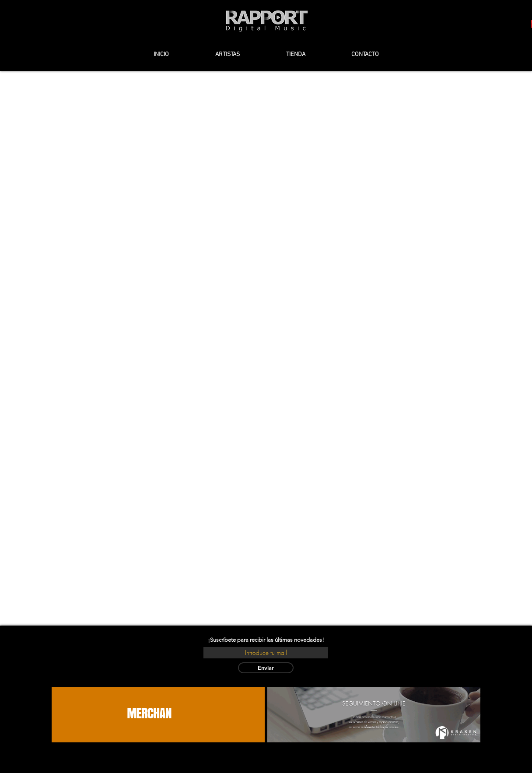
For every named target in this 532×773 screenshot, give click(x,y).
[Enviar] (266, 668)
